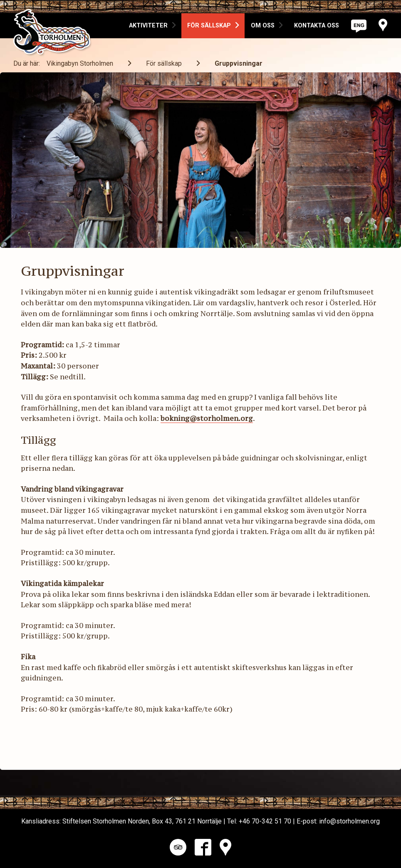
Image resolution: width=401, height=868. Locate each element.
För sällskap (164, 63)
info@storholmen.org (349, 821)
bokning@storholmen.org (207, 418)
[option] (152, 26)
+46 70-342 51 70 (265, 821)
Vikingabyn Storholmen (80, 63)
